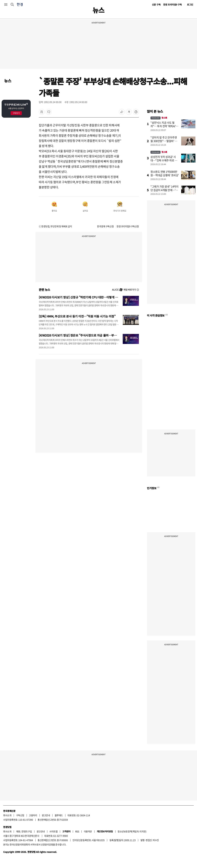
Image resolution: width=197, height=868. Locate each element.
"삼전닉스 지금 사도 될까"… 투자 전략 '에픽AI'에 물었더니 (164, 126)
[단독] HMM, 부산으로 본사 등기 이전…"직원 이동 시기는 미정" (77, 316)
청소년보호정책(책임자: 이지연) (132, 831)
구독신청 (20, 815)
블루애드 (59, 815)
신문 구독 (156, 5)
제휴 (18, 831)
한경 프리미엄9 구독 (173, 5)
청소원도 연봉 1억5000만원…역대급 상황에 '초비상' (165, 173)
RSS (77, 831)
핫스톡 (159, 118)
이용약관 (88, 831)
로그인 (190, 5)
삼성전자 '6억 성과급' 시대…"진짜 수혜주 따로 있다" (164, 160)
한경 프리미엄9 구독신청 (128, 226)
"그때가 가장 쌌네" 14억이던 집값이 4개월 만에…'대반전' (165, 190)
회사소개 (7, 815)
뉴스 (8, 81)
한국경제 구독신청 (105, 226)
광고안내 (46, 815)
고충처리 (33, 815)
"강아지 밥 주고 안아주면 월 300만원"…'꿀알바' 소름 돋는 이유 (165, 141)
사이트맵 (53, 831)
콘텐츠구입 (27, 831)
